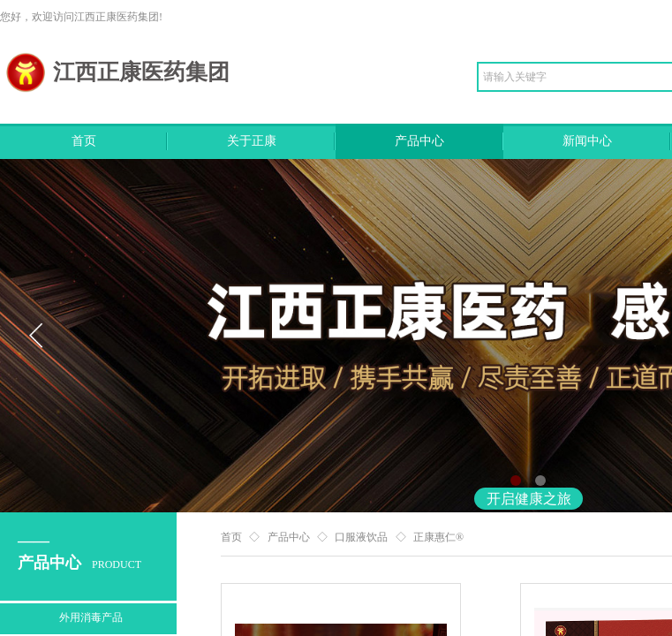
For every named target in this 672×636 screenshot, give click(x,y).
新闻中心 (587, 141)
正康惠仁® (438, 537)
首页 (84, 141)
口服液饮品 (361, 537)
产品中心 (419, 141)
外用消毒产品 (91, 617)
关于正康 (252, 141)
